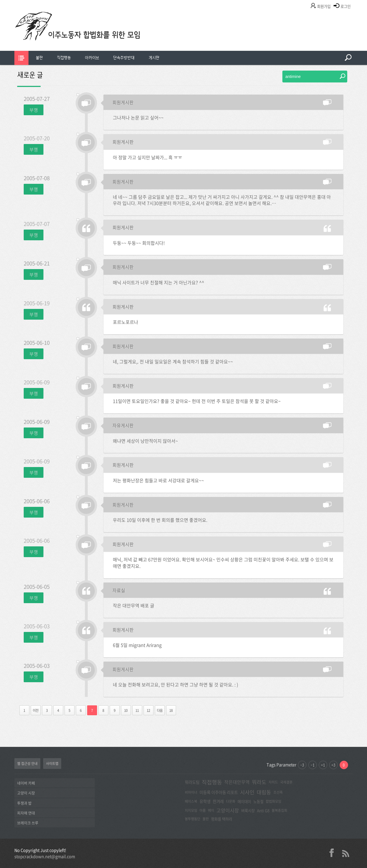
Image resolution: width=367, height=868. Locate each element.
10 (126, 710)
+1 (323, 765)
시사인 (247, 792)
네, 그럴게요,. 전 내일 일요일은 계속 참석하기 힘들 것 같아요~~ (173, 361)
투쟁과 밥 (24, 803)
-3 (302, 765)
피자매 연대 (26, 813)
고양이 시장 (26, 793)
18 (171, 710)
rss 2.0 (346, 853)
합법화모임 (273, 801)
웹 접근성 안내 (27, 764)
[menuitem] (39, 58)
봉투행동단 (193, 819)
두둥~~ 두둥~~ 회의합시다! (139, 243)
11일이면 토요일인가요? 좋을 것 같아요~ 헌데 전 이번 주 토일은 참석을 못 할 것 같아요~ (197, 401)
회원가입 (324, 6)
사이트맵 (52, 764)
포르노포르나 (126, 322)
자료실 (119, 590)
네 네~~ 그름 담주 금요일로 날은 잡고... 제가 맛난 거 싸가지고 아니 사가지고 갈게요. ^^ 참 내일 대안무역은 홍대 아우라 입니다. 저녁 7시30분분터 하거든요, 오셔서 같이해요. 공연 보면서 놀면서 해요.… (222, 200)
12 (148, 710)
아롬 (203, 810)
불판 (39, 58)
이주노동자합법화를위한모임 (89, 35)
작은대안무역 (237, 782)
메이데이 (244, 801)
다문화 (231, 801)
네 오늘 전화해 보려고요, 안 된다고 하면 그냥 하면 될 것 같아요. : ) (175, 684)
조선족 (278, 792)
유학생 (205, 801)
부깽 (34, 110)
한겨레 (218, 801)
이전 (36, 710)
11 (137, 710)
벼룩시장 (248, 810)
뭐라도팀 (192, 782)
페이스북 (191, 801)
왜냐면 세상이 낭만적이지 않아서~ (145, 441)
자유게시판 (123, 425)
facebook (334, 853)
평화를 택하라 (222, 819)
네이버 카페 (26, 783)
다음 (160, 710)
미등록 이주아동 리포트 (219, 792)
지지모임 (191, 810)
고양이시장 (228, 810)
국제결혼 (286, 782)
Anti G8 (263, 810)
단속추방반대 (124, 58)
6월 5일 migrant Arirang (137, 645)
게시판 (154, 58)
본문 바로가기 (0, 0)
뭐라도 (259, 782)
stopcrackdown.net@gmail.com (45, 856)
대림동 (264, 792)
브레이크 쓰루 (28, 823)
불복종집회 (279, 810)
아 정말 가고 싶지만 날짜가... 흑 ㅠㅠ (148, 157)
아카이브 (92, 58)
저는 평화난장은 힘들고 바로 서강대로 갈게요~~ (158, 480)
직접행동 (64, 58)
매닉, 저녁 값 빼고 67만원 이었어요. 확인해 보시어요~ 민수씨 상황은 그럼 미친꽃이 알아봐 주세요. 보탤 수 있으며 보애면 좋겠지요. (223, 563)
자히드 (273, 782)
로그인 (346, 6)
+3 (333, 765)
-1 (313, 765)
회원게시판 (123, 102)
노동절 (258, 801)
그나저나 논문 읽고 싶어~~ (138, 117)
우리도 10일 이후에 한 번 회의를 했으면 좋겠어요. (160, 520)
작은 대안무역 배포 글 (134, 605)
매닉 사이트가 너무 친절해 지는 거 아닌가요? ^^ (159, 282)
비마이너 (191, 792)
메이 (211, 810)
